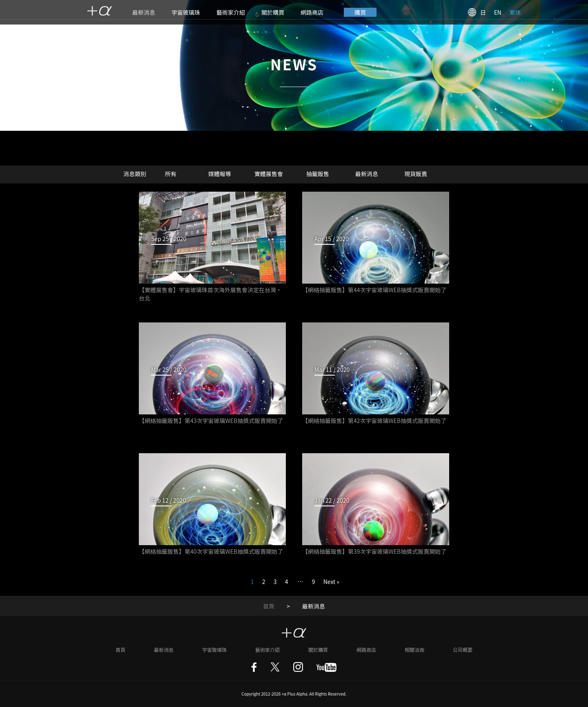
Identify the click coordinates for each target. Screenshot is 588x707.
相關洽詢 (414, 650)
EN (498, 12)
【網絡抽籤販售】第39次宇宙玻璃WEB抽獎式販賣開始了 (374, 551)
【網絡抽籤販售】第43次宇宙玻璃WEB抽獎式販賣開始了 (211, 421)
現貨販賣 (416, 174)
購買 (360, 12)
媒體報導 (220, 174)
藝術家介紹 (231, 12)
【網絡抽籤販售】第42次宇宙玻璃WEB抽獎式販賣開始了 (374, 421)
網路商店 (312, 12)
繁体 (515, 12)
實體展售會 (269, 174)
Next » (331, 582)
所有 (171, 174)
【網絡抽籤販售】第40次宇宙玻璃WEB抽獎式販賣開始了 (211, 551)
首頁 (269, 606)
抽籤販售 (318, 174)
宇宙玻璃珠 (186, 12)
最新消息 (144, 12)
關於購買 (273, 12)
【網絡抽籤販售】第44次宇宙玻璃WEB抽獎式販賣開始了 (374, 290)
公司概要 (463, 650)
